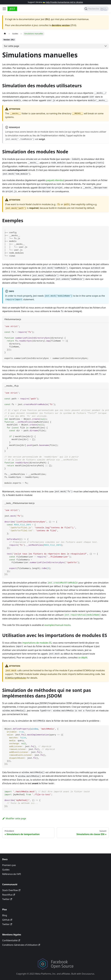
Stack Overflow (11, 890)
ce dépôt (83, 657)
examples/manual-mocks (58, 625)
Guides (6, 870)
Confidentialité (11, 940)
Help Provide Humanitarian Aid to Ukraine (64, 2)
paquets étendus (55, 180)
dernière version (61, 25)
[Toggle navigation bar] (4, 9)
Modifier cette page (14, 818)
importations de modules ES (37, 643)
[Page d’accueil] (5, 34)
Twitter (7, 899)
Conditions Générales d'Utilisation (21, 945)
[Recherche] (96, 9)
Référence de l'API (12, 874)
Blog (5, 915)
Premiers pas (9, 865)
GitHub (7, 920)
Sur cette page (12, 46)
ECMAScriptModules (16, 678)
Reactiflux (9, 895)
